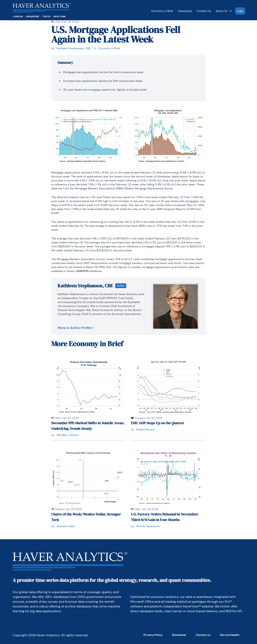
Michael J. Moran (67, 435)
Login (240, 11)
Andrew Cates (66, 526)
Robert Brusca (145, 429)
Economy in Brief (162, 11)
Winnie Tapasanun (148, 526)
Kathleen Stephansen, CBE (73, 48)
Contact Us (204, 11)
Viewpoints (185, 11)
